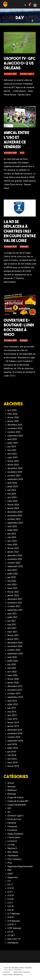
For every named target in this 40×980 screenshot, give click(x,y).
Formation (12, 830)
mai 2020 (12, 668)
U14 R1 (11, 899)
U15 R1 (11, 906)
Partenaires (13, 856)
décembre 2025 (15, 425)
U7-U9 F (11, 935)
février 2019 (13, 723)
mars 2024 (12, 501)
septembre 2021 (15, 610)
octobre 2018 (14, 737)
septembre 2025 (15, 436)
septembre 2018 (15, 741)
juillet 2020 (13, 661)
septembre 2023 (15, 523)
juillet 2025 (13, 443)
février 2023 (13, 548)
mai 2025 (12, 450)
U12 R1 (11, 888)
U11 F (10, 885)
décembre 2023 (15, 512)
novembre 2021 (15, 603)
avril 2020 (12, 672)
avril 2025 (12, 454)
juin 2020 (12, 664)
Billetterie (12, 790)
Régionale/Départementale (20, 866)
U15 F (10, 903)
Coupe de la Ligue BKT (18, 801)
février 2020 (13, 679)
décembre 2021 (15, 599)
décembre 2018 (15, 730)
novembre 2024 (15, 472)
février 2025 (13, 461)
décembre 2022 (15, 555)
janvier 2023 (13, 552)
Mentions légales (22, 972)
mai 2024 (12, 494)
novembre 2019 (15, 690)
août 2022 (12, 570)
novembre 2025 (15, 428)
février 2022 (13, 592)
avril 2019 (12, 715)
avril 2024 (12, 497)
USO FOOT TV (14, 939)
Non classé (13, 852)
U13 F (10, 892)
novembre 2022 (15, 559)
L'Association (14, 837)
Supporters (13, 877)
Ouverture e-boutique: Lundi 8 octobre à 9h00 (19, 327)
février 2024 (13, 505)
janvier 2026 (13, 421)
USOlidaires (13, 943)
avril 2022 (12, 585)
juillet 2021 (13, 617)
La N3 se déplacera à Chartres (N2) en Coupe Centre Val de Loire (20, 231)
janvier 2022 (13, 595)
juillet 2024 (13, 486)
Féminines (12, 826)
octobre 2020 (14, 650)
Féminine (12, 823)
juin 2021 (12, 621)
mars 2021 (12, 632)
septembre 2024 (15, 479)
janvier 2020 (13, 683)
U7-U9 (10, 932)
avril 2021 (12, 628)
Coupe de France (15, 797)
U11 (9, 881)
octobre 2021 (14, 606)
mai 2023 (12, 537)
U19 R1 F (12, 925)
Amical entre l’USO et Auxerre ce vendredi (17, 140)
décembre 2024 (15, 468)
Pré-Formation (14, 859)
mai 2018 (12, 755)
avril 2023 (12, 541)
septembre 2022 (15, 566)
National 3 (24, 247)
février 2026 (13, 417)
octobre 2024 (14, 476)
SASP (10, 874)
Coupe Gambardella (17, 805)
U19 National (13, 921)
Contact (6, 972)
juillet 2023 (13, 530)
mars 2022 (12, 588)
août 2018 (12, 744)
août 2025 (12, 439)
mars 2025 (12, 457)
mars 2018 (12, 763)
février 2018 (13, 766)
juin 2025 (12, 447)
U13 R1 (11, 896)
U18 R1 (11, 917)
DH (9, 812)
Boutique (24, 340)
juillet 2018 (13, 748)
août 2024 (12, 483)
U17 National (13, 914)
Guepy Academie (15, 834)
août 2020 (12, 657)
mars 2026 (12, 414)
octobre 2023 (14, 519)
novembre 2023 (15, 516)
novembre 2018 (15, 733)
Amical (11, 783)
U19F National (14, 928)
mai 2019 (12, 712)
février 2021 (13, 635)
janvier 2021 (13, 639)
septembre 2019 (15, 697)
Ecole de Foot (14, 819)
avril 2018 (12, 759)
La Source (12, 841)
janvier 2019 (13, 726)
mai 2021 (12, 624)
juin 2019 (12, 708)
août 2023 (12, 526)
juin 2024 (12, 490)
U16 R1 (11, 910)
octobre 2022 (14, 563)
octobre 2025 (14, 432)
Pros (22, 153)
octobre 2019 (14, 693)
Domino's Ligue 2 (27, 74)
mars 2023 (12, 545)
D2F (9, 808)
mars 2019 (12, 719)
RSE (9, 870)
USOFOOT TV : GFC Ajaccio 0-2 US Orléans (20, 63)
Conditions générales (13, 975)
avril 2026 (12, 410)
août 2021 (12, 614)
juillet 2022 (13, 574)
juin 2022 (12, 577)
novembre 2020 (15, 646)
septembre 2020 (15, 654)
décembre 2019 (15, 686)
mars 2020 (12, 675)
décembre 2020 (15, 643)
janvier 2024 (13, 508)
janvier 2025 (13, 465)
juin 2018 (12, 752)
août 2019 (12, 701)
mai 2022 (12, 581)
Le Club (11, 845)
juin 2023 (12, 534)
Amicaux (12, 787)
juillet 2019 (13, 704)
